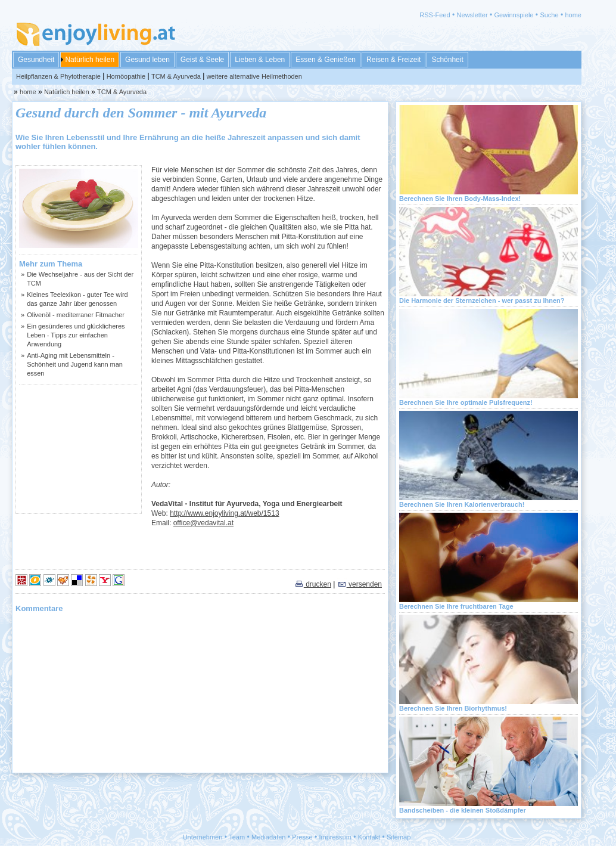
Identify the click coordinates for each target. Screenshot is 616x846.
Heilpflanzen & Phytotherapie (58, 76)
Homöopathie (126, 76)
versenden (360, 584)
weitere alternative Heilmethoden (254, 76)
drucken (313, 584)
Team (237, 837)
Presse (302, 837)
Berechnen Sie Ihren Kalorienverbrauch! (462, 504)
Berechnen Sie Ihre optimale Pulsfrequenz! (466, 402)
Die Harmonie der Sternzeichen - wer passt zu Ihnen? (482, 300)
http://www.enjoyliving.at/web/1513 (224, 513)
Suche (549, 15)
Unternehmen (203, 837)
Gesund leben (147, 60)
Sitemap (399, 837)
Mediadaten (269, 837)
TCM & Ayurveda (176, 76)
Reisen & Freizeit (393, 60)
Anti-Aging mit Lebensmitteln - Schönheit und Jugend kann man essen (75, 364)
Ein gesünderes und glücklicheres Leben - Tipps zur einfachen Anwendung (76, 335)
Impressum (335, 837)
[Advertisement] (79, 449)
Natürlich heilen (90, 60)
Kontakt (369, 837)
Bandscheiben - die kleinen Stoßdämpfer (463, 810)
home (573, 15)
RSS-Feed (435, 15)
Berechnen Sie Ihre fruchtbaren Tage (456, 606)
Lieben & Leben (260, 60)
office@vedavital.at (203, 523)
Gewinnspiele (514, 15)
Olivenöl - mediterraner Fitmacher (76, 315)
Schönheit (447, 60)
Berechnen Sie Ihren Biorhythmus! (453, 708)
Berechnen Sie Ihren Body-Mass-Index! (460, 199)
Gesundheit (36, 60)
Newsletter (472, 15)
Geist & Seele (202, 60)
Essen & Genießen (326, 60)
